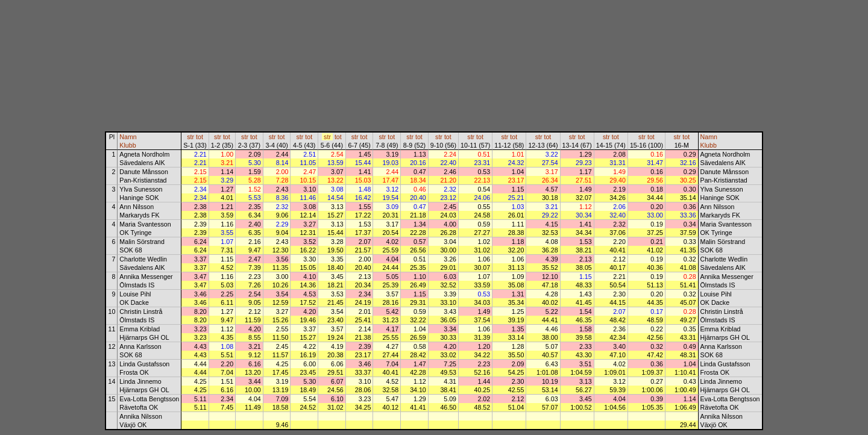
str (190, 137)
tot (200, 137)
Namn (128, 137)
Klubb (127, 145)
